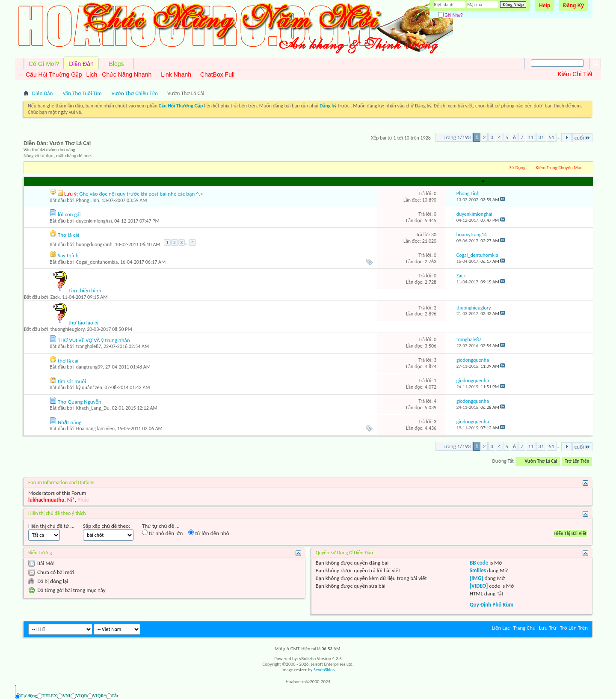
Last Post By (471, 181)
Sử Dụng (518, 168)
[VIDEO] (479, 586)
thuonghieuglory (68, 329)
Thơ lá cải (68, 235)
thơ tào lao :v (83, 323)
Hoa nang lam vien (95, 428)
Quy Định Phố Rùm (492, 605)
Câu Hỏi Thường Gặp (54, 74)
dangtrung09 (89, 367)
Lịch (92, 74)
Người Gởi (59, 181)
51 (552, 137)
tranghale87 (89, 346)
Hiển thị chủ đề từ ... (51, 526)
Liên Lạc (501, 628)
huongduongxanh (94, 244)
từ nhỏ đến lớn (162, 533)
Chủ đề (37, 181)
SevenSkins (324, 670)
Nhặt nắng (70, 422)
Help (545, 6)
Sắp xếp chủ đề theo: (107, 526)
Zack (55, 297)
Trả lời (400, 181)
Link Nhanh (176, 74)
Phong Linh (88, 200)
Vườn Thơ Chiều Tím (135, 93)
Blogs (117, 64)
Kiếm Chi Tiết (575, 74)
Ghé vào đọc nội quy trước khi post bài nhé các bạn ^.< (141, 194)
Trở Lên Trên (577, 461)
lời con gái (69, 214)
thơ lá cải (68, 361)
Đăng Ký (573, 6)
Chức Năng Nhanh (127, 74)
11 (531, 137)
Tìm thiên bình (85, 290)
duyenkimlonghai (94, 221)
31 (541, 137)
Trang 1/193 (457, 137)
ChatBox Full (217, 74)
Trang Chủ (524, 628)
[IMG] (477, 578)
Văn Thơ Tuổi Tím (82, 93)
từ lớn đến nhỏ (209, 533)
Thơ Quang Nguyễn (80, 402)
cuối (582, 138)
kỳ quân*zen (89, 387)
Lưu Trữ (548, 628)
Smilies (478, 570)
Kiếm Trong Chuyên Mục (559, 168)
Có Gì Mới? (44, 64)
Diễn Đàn (81, 64)
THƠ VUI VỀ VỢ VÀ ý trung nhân (94, 340)
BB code (479, 563)
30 (434, 235)
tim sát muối (72, 381)
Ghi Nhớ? (450, 15)
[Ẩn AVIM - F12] (586, 696)
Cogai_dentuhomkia (97, 262)
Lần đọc (419, 181)
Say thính (68, 255)
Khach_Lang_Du (93, 408)
